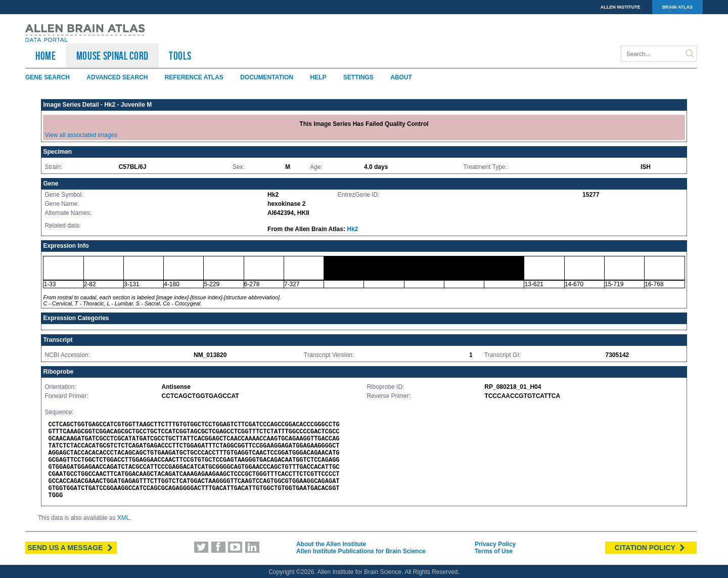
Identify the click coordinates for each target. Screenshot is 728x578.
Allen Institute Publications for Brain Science (361, 551)
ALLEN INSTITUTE (621, 7)
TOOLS (180, 56)
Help (318, 77)
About (401, 77)
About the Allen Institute (331, 544)
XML (124, 518)
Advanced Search (117, 77)
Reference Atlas (194, 77)
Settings (358, 77)
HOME (46, 56)
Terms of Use (494, 551)
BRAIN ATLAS (677, 7)
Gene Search (48, 77)
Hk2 (352, 229)
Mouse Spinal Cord (112, 56)
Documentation (267, 77)
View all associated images (81, 135)
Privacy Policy (495, 544)
